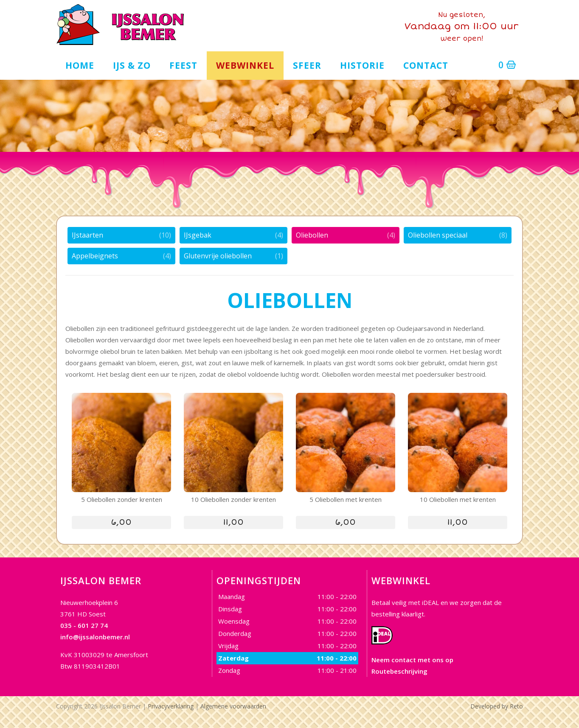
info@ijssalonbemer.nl (95, 636)
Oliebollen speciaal (438, 234)
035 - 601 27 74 (84, 624)
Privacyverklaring (171, 705)
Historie (362, 64)
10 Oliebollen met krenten (458, 498)
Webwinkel (245, 64)
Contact (426, 64)
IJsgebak (198, 234)
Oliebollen (312, 234)
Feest (183, 64)
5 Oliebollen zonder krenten (122, 498)
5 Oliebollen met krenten (346, 498)
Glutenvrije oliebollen (218, 255)
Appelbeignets (95, 255)
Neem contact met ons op (412, 659)
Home (80, 64)
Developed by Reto (497, 705)
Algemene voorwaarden (233, 705)
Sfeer (307, 64)
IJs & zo (132, 64)
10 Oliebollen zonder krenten (233, 498)
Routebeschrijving (399, 670)
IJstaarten (87, 234)
